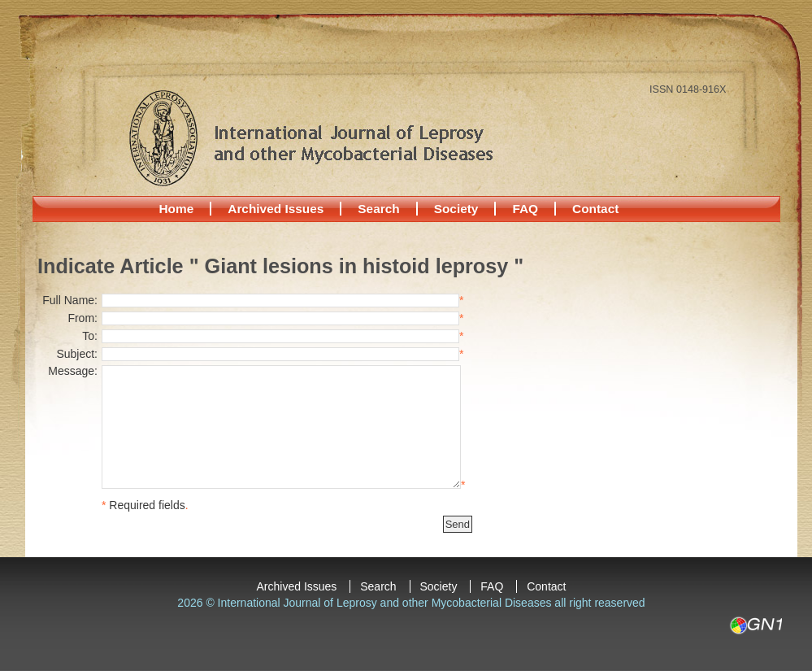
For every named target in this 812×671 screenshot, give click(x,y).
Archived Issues (276, 209)
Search (378, 209)
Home (177, 209)
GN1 (756, 625)
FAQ (525, 209)
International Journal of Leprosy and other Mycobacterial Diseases (310, 137)
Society (456, 209)
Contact (595, 209)
